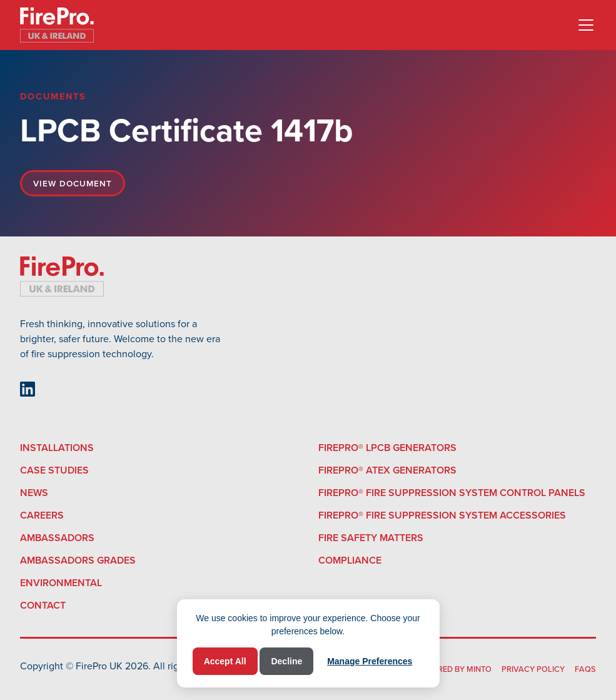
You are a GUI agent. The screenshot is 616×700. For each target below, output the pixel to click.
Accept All (225, 661)
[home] (57, 25)
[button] (583, 25)
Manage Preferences (370, 661)
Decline (286, 661)
